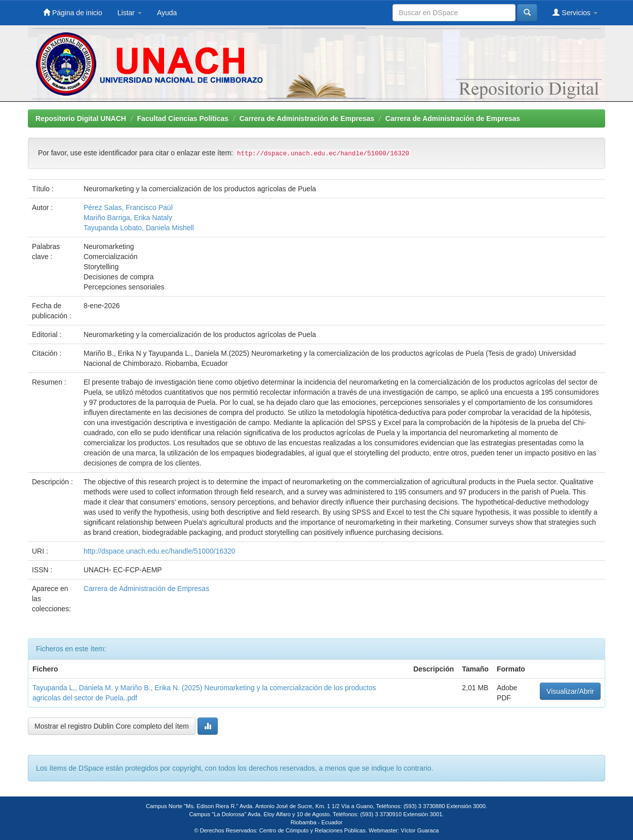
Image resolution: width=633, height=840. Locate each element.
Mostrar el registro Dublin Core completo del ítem (112, 726)
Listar (130, 13)
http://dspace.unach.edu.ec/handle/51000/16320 (160, 551)
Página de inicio (73, 12)
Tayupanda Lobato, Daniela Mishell (139, 228)
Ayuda (167, 13)
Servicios (575, 12)
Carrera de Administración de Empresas (307, 118)
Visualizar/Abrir (570, 691)
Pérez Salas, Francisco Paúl (128, 207)
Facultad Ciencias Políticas (183, 118)
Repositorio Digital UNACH (81, 118)
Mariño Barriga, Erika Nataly (128, 218)
